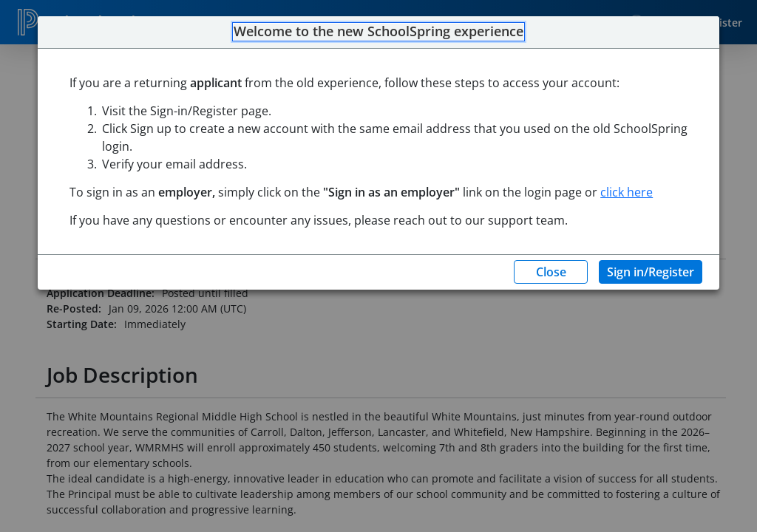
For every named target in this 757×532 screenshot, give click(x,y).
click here (627, 192)
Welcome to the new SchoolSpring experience (378, 32)
